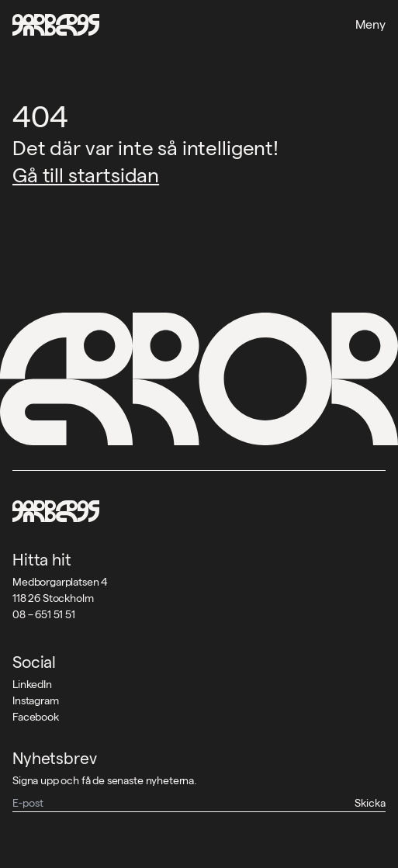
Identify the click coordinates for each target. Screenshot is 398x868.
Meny (370, 24)
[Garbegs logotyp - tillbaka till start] (56, 25)
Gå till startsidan (86, 175)
